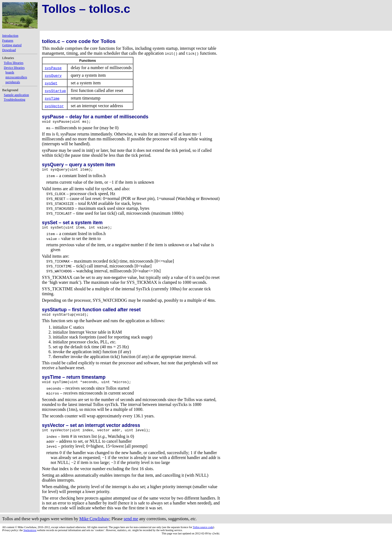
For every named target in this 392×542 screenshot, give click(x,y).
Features (8, 41)
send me (131, 524)
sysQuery (53, 75)
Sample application (16, 95)
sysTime (52, 98)
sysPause (53, 68)
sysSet (51, 83)
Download (9, 50)
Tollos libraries (14, 63)
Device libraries (14, 68)
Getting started (12, 45)
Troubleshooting (15, 100)
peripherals (13, 82)
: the (13, 535)
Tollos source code (203, 532)
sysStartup (55, 91)
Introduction (10, 36)
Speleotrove (30, 535)
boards (10, 72)
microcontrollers (16, 77)
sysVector (54, 106)
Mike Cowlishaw (94, 524)
